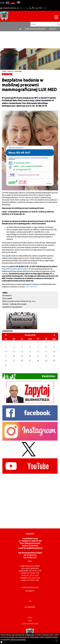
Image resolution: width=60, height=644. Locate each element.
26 (22, 361)
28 (38, 361)
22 (46, 356)
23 (54, 356)
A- (24, 8)
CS (18, 3)
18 (14, 356)
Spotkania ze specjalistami (12, 307)
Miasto (11, 71)
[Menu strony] (56, 18)
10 (6, 352)
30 (54, 361)
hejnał (30, 618)
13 (30, 352)
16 (54, 352)
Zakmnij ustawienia (45, 8)
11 (14, 352)
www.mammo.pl (31, 287)
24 (6, 361)
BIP (20, 29)
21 (38, 356)
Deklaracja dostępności (30, 587)
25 (14, 361)
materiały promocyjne (30, 624)
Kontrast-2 (36, 8)
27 (30, 361)
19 (22, 356)
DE (13, 3)
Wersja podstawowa (27, 8)
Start (4, 71)
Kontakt (53, 29)
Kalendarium (40, 29)
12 (22, 352)
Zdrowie (18, 71)
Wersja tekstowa (40, 8)
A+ (18, 8)
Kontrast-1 (33, 8)
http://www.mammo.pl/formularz (15, 269)
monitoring (30, 29)
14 (38, 352)
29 (46, 361)
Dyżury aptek (7, 298)
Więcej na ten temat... (18, 640)
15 (46, 352)
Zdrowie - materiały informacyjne (14, 304)
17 (6, 356)
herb (30, 621)
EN (7, 3)
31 (6, 365)
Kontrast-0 (30, 8)
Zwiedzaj (29, 376)
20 (30, 356)
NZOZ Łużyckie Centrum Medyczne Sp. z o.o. (19, 301)
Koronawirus (7, 296)
